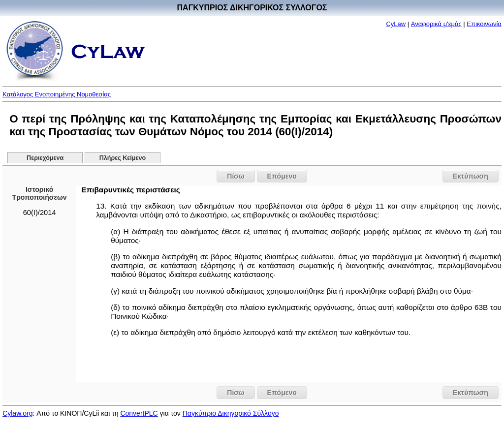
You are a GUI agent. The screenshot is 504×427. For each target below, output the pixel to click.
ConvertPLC (139, 413)
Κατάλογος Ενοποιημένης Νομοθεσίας (57, 94)
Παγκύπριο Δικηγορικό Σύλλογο (231, 413)
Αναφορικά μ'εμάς (436, 24)
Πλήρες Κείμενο (123, 158)
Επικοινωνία (484, 24)
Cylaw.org (17, 413)
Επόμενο (282, 176)
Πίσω (236, 176)
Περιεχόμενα (45, 158)
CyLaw (396, 24)
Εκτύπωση (471, 176)
